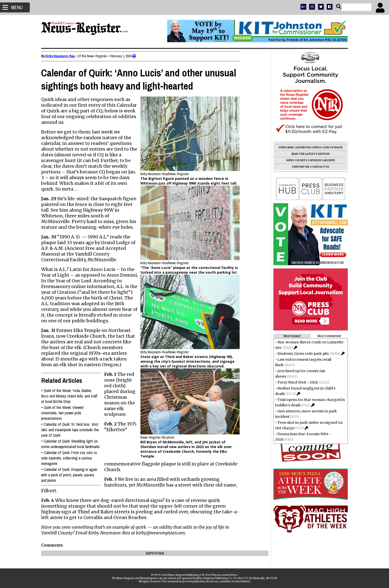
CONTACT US (318, 167)
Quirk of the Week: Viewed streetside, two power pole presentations (64, 413)
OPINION (313, 160)
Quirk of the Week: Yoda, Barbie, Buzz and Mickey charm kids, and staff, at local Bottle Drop (72, 396)
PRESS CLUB (319, 147)
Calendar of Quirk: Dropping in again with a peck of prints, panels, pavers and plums (71, 475)
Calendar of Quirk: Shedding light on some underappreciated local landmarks (72, 444)
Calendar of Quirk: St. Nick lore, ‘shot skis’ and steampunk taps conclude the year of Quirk (72, 430)
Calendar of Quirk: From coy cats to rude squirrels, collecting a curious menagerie (71, 458)
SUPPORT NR (299, 167)
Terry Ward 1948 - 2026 (296, 382)
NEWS (288, 160)
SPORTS (300, 160)
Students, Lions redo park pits (301, 354)
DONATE (335, 147)
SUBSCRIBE (284, 147)
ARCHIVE (327, 160)
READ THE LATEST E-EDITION (309, 154)
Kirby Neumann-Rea (62, 56)
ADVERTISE (301, 147)
